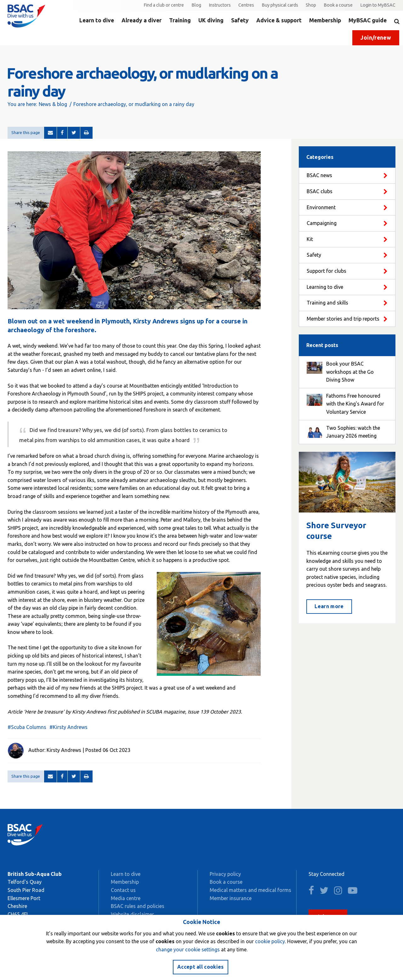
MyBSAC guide (368, 20)
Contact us (123, 890)
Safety (240, 20)
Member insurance (231, 898)
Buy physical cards (280, 5)
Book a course (338, 5)
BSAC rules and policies (138, 906)
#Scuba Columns (27, 727)
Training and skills (327, 303)
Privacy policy (225, 874)
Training (180, 20)
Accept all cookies (201, 967)
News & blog (53, 104)
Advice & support (279, 20)
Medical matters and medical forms (250, 890)
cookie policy (270, 941)
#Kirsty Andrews (68, 727)
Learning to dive (325, 287)
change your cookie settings (188, 949)
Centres (246, 5)
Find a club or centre (164, 5)
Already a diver (142, 20)
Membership (325, 20)
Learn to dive (97, 20)
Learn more (329, 606)
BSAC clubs (320, 191)
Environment (321, 207)
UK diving (211, 20)
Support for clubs (326, 271)
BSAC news (319, 175)
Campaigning (322, 223)
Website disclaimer (132, 914)
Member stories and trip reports (343, 319)
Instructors (220, 5)
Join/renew (376, 38)
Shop (311, 5)
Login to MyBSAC (378, 5)
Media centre (126, 898)
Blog (196, 5)
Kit (310, 239)
